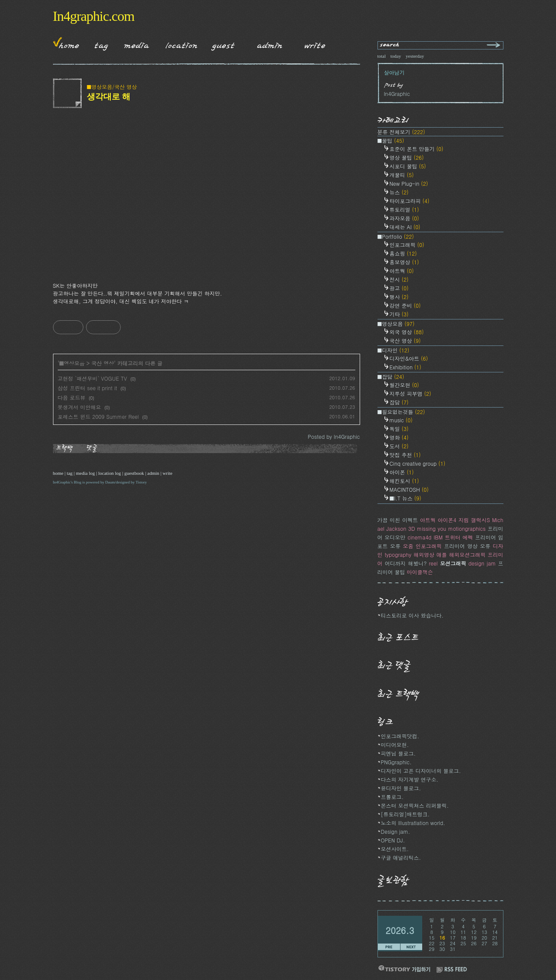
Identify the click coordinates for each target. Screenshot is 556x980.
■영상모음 (72, 363)
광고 (399, 288)
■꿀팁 (391, 140)
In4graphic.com (94, 16)
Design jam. (396, 831)
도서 (399, 446)
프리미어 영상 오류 (467, 546)
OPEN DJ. (393, 840)
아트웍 (402, 271)
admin (153, 473)
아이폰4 (447, 520)
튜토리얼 (404, 209)
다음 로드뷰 (72, 397)
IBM (438, 537)
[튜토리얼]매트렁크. (405, 814)
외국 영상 (407, 332)
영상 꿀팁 (407, 157)
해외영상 (424, 554)
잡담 (399, 402)
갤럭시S (480, 520)
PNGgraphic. (396, 762)
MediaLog (134, 44)
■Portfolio (396, 236)
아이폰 (402, 472)
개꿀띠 (402, 175)
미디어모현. (395, 745)
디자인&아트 (409, 358)
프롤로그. (392, 797)
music (401, 420)
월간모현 (404, 385)
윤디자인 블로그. (401, 788)
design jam (482, 563)
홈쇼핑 (403, 253)
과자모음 (404, 218)
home (58, 473)
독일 (399, 429)
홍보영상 (404, 262)
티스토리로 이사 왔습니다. (412, 615)
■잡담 (391, 377)
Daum (110, 482)
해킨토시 (404, 481)
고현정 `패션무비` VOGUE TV (93, 378)
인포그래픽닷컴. (400, 736)
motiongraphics (467, 528)
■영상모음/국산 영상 (112, 87)
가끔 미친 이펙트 (398, 520)
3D (412, 528)
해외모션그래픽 (467, 554)
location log (109, 473)
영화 (399, 437)
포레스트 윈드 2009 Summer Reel (98, 416)
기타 (399, 314)
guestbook (134, 473)
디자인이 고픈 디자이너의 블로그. (421, 771)
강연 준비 (405, 305)
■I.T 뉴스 (405, 498)
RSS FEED (452, 970)
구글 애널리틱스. (401, 857)
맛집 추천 (405, 455)
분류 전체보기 (401, 132)
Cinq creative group (418, 463)
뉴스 (399, 192)
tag (70, 473)
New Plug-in (409, 183)
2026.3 (400, 930)
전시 (399, 279)
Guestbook (221, 44)
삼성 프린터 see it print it (88, 388)
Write (315, 44)
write (167, 473)
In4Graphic (62, 482)
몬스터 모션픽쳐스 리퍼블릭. (415, 805)
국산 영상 (103, 363)
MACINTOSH (409, 489)
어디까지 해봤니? (406, 563)
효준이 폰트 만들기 (417, 149)
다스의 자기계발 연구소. (410, 779)
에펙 (468, 537)
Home (66, 44)
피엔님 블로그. (399, 753)
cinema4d (419, 537)
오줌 (408, 546)
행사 (399, 297)
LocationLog (178, 44)
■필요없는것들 (401, 412)
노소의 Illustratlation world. (413, 823)
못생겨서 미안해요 (79, 407)
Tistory (141, 482)
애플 (442, 554)
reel (434, 563)
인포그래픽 (407, 245)
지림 (463, 520)
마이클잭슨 (420, 572)
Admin (270, 44)
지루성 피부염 (410, 393)
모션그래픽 (453, 563)
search (390, 45)
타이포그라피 (410, 201)
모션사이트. (395, 849)
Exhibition (405, 367)
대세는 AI (405, 227)
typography (398, 554)
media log (86, 473)
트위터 (453, 537)
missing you (432, 528)
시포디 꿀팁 (408, 166)
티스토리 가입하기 (404, 968)
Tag (98, 44)
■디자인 (394, 350)
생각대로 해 (109, 96)
